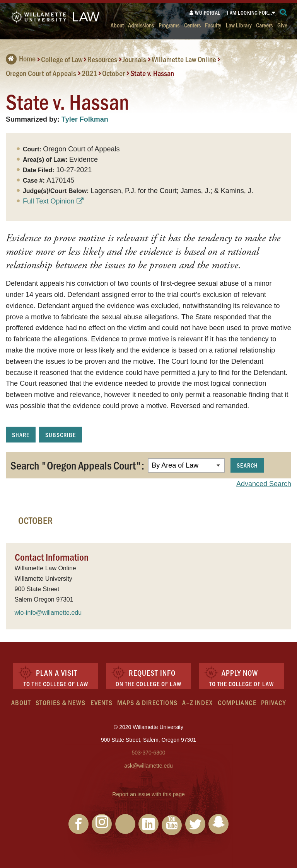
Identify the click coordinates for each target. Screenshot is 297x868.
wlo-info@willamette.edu (48, 613)
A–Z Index (197, 702)
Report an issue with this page (148, 794)
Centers (192, 25)
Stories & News (61, 702)
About (117, 25)
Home (21, 58)
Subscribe (61, 435)
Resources (102, 59)
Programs (169, 25)
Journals (134, 59)
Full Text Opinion (49, 201)
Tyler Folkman (85, 119)
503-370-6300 (148, 753)
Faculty (213, 25)
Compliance (237, 702)
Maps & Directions (147, 702)
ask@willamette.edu (148, 766)
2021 (89, 73)
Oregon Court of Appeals (41, 73)
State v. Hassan (152, 73)
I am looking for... (250, 13)
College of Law (62, 59)
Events (102, 702)
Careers (264, 25)
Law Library (239, 25)
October (114, 73)
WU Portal (205, 13)
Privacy (273, 702)
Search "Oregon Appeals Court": (77, 465)
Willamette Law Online (184, 59)
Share (21, 435)
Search (247, 465)
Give (282, 25)
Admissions (141, 25)
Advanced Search (264, 484)
